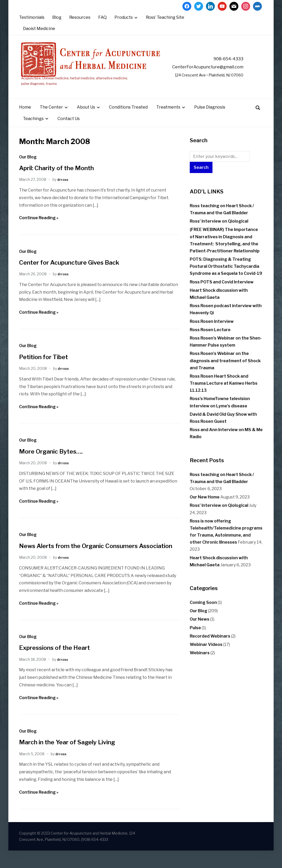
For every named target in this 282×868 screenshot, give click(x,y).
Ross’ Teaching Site (165, 17)
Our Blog (28, 165)
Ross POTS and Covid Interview (222, 290)
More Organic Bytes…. (55, 459)
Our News (200, 628)
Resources (80, 17)
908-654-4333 (224, 59)
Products (124, 17)
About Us (86, 115)
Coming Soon (203, 611)
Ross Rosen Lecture (210, 338)
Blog (57, 17)
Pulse (195, 636)
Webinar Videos (206, 653)
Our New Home (205, 505)
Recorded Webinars (210, 644)
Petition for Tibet (47, 365)
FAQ (102, 17)
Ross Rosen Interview (212, 329)
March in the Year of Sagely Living (74, 760)
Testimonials (32, 17)
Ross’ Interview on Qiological (219, 230)
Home (25, 115)
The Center (51, 115)
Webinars (200, 661)
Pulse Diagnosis (210, 115)
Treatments (168, 115)
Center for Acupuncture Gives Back (76, 270)
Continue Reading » (39, 226)
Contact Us (69, 127)
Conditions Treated (128, 115)
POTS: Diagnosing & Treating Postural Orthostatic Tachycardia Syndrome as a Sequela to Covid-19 (226, 274)
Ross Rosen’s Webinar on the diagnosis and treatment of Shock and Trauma (225, 369)
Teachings (33, 127)
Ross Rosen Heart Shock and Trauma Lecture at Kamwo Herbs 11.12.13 (224, 391)
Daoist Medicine (39, 29)
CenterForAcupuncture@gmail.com (212, 67)
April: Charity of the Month (62, 176)
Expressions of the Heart (59, 665)
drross (63, 188)
